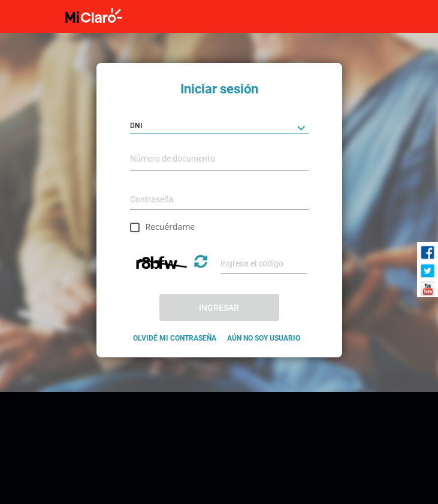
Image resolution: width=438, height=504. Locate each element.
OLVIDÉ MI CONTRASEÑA (175, 338)
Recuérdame (170, 227)
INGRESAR (219, 308)
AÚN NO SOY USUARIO (264, 338)
